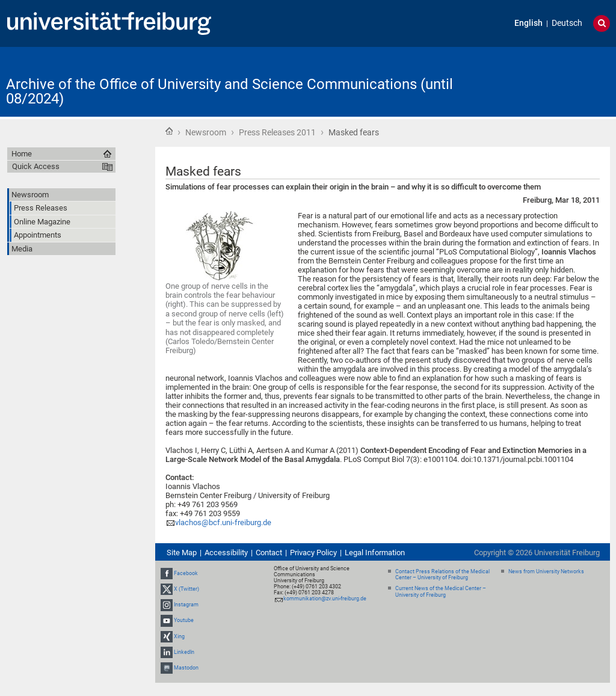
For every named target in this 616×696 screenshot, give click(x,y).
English (528, 23)
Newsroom (206, 132)
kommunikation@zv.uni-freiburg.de (325, 599)
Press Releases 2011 (277, 132)
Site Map (182, 553)
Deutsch (567, 23)
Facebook (186, 573)
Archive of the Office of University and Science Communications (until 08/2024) (229, 91)
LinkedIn (184, 652)
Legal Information (375, 553)
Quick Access (36, 166)
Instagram (186, 605)
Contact (269, 553)
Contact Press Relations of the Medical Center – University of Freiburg (442, 575)
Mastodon (186, 668)
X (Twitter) (186, 589)
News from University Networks (546, 571)
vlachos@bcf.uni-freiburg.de (224, 522)
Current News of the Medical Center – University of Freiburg (441, 592)
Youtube (184, 620)
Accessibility (226, 553)
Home (169, 131)
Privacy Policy (313, 553)
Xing (179, 636)
